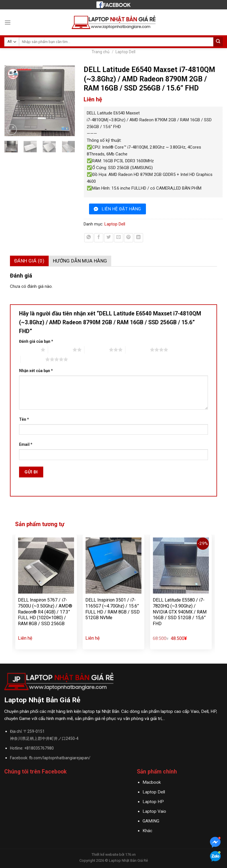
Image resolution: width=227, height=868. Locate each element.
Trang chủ (101, 52)
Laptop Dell (125, 52)
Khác (147, 831)
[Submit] (218, 42)
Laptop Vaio (154, 811)
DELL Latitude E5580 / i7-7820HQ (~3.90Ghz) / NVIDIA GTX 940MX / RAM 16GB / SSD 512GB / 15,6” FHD (180, 612)
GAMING (151, 821)
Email (26, 444)
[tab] (29, 261)
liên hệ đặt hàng (121, 209)
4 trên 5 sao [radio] (138, 350)
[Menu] (8, 22)
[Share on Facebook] (99, 238)
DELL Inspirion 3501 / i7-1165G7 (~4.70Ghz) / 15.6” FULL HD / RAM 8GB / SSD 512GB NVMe (113, 609)
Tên (24, 419)
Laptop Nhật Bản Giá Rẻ (128, 860)
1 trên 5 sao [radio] (28, 350)
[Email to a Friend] (119, 238)
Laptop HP (153, 802)
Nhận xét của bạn (36, 371)
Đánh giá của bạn (36, 341)
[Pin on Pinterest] (129, 238)
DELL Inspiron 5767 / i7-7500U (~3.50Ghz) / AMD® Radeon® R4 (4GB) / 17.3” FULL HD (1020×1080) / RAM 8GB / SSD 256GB (45, 612)
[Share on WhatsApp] (89, 238)
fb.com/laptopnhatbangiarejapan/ (60, 758)
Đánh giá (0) (29, 261)
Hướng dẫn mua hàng (80, 261)
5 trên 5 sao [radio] (33, 359)
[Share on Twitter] (109, 238)
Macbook (152, 782)
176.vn (130, 854)
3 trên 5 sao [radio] (97, 350)
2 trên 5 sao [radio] (60, 350)
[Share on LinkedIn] (139, 238)
